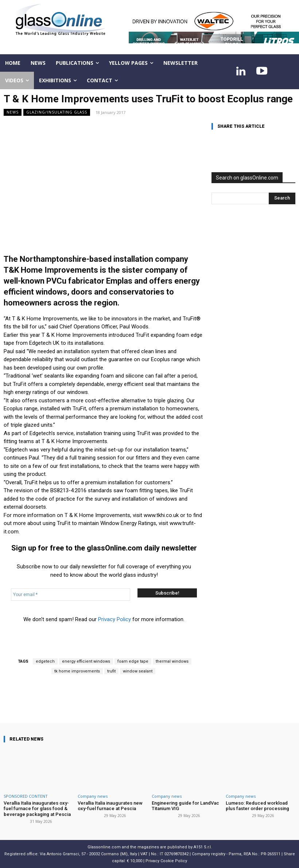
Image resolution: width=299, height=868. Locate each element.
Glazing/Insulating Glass (57, 112)
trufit (111, 671)
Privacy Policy (114, 619)
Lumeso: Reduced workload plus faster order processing (257, 806)
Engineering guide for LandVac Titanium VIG (185, 806)
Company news (93, 796)
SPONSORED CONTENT (26, 796)
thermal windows (172, 661)
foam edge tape (133, 661)
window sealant (138, 671)
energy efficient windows (86, 661)
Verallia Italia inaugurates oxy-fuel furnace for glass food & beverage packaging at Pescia (37, 809)
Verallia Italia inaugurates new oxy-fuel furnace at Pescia (110, 806)
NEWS (13, 112)
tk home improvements (77, 671)
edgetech (45, 661)
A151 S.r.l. (203, 847)
